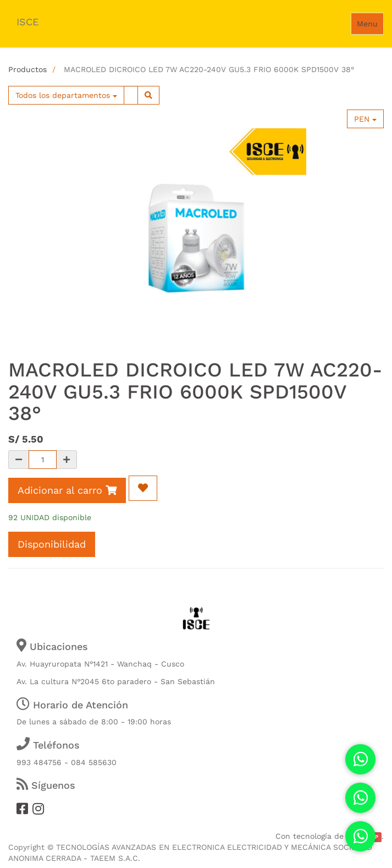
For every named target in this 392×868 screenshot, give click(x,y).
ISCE (27, 22)
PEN (365, 119)
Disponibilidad (52, 544)
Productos (27, 69)
